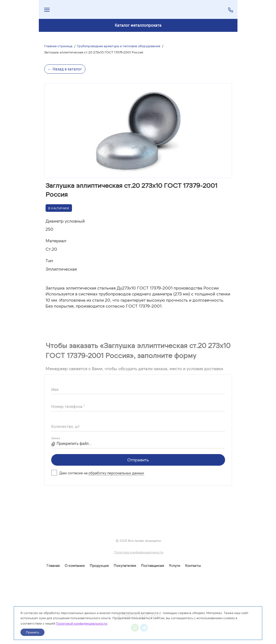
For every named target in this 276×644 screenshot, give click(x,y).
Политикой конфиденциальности (82, 623)
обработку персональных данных (116, 473)
